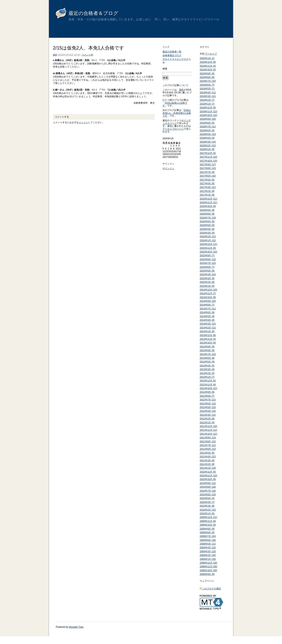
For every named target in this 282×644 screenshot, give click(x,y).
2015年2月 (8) (207, 282)
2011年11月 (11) (208, 430)
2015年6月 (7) (207, 267)
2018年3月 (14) (208, 142)
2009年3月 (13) (208, 551)
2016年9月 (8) (207, 210)
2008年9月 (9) (207, 574)
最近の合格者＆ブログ (93, 13)
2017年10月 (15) (208, 161)
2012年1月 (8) (207, 423)
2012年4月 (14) (208, 411)
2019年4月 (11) (208, 93)
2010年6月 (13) (208, 495)
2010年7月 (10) (208, 491)
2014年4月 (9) (207, 320)
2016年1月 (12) (208, 240)
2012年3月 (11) (208, 415)
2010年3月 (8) (207, 506)
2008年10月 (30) (208, 570)
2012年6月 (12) (208, 404)
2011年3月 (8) (207, 461)
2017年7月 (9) (207, 172)
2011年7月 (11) (208, 445)
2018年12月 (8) (208, 108)
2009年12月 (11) (208, 517)
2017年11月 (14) (208, 157)
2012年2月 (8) (207, 419)
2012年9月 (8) (207, 392)
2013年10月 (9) (208, 343)
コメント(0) (87, 55)
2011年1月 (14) (208, 468)
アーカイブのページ (173, 129)
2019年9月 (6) (207, 74)
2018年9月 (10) (208, 119)
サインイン (82, 122)
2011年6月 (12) (208, 449)
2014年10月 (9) (208, 297)
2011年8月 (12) (208, 442)
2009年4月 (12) (208, 548)
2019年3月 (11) (208, 96)
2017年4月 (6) (207, 183)
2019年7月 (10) (208, 81)
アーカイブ (211, 54)
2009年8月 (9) (207, 532)
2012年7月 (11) (208, 400)
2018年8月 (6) (207, 123)
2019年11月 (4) (208, 66)
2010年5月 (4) (207, 498)
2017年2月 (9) (207, 191)
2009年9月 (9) (207, 529)
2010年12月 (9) (208, 472)
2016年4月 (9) (207, 229)
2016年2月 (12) (208, 237)
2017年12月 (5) (208, 153)
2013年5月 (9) (207, 362)
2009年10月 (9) (208, 525)
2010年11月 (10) (208, 476)
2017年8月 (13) (208, 168)
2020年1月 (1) (207, 58)
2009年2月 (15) (208, 555)
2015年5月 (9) (207, 271)
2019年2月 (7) (207, 100)
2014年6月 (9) (207, 312)
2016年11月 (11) (208, 202)
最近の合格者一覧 (172, 52)
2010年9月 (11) (208, 483)
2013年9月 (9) (207, 347)
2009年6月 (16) (208, 540)
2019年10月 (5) (208, 70)
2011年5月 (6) (207, 453)
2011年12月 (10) (208, 426)
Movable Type (76, 627)
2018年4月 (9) (207, 138)
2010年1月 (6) (207, 514)
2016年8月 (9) (207, 214)
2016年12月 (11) (208, 199)
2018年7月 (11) (208, 127)
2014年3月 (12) (208, 324)
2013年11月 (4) (208, 339)
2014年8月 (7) (207, 305)
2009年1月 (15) (208, 559)
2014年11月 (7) (208, 293)
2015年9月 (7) (207, 255)
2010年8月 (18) (208, 487)
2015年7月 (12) (208, 263)
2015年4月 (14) (208, 274)
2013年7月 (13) (208, 354)
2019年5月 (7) (207, 89)
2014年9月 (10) (208, 301)
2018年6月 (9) (207, 130)
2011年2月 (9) (207, 464)
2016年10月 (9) (208, 206)
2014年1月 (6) (207, 331)
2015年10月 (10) (208, 252)
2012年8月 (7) (207, 396)
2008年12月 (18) (208, 563)
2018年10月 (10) (208, 115)
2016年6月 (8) (207, 221)
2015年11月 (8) (208, 248)
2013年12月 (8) (208, 335)
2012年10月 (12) (208, 388)
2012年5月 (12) (208, 407)
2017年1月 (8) (207, 195)
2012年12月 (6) (208, 381)
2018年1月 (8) (207, 149)
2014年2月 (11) (208, 328)
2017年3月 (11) (208, 187)
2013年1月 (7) (207, 377)
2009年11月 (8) (208, 521)
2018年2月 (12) (208, 146)
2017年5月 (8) (207, 180)
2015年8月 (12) (208, 259)
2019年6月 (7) (207, 85)
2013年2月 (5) (207, 373)
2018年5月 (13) (208, 134)
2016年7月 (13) (208, 218)
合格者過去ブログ (172, 55)
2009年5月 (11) (208, 544)
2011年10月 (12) (208, 434)
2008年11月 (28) (208, 567)
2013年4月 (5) (207, 366)
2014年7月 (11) (208, 309)
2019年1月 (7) (207, 104)
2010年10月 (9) (208, 479)
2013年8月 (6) (207, 350)
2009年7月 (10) (208, 536)
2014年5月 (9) (207, 316)
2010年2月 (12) (208, 510)
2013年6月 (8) (207, 358)
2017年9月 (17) (208, 165)
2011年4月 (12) (208, 457)
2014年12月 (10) (208, 290)
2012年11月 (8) (208, 385)
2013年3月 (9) (207, 369)
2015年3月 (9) (207, 278)
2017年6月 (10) (208, 176)
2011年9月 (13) (208, 438)
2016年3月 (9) (207, 233)
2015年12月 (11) (208, 244)
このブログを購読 (211, 589)
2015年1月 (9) (207, 286)
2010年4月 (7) (207, 502)
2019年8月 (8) (207, 77)
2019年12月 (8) (208, 62)
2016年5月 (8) (207, 225)
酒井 (55, 55)
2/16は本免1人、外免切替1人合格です (177, 113)
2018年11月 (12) (208, 112)
